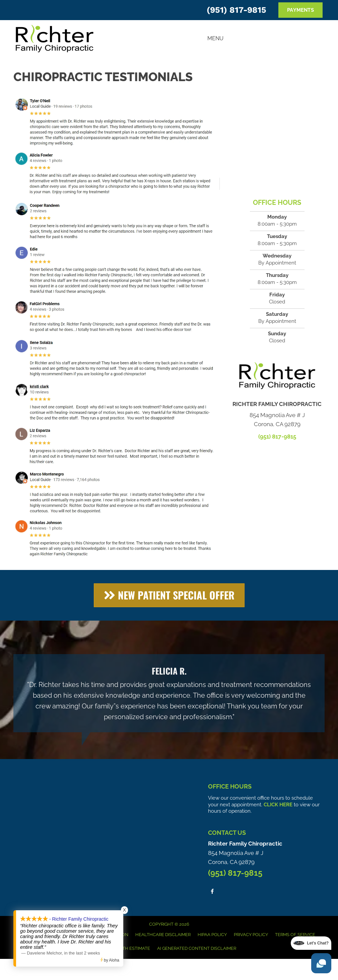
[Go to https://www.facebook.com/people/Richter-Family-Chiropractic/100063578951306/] (212, 891)
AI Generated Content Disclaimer (197, 948)
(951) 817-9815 (236, 10)
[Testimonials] (169, 693)
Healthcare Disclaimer (163, 935)
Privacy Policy (251, 935)
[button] (169, 595)
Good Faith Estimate (126, 948)
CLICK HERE (278, 805)
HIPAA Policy (212, 935)
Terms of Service (295, 935)
